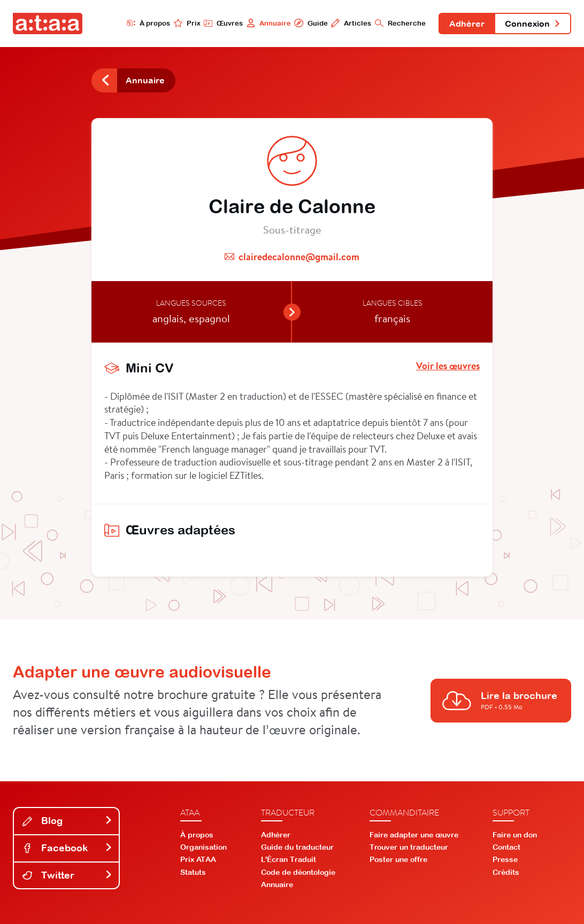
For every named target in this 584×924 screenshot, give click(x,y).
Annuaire (269, 23)
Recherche (400, 23)
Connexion (533, 24)
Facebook (67, 848)
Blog (67, 821)
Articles (351, 23)
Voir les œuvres (448, 366)
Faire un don (515, 835)
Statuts (193, 872)
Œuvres (223, 23)
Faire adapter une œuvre (414, 835)
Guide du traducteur (297, 847)
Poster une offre (398, 859)
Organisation (203, 847)
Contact (506, 847)
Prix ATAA (198, 859)
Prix (187, 23)
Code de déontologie (298, 872)
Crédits (506, 872)
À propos (148, 23)
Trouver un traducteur (409, 847)
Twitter (67, 875)
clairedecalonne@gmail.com (299, 257)
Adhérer (467, 24)
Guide (311, 23)
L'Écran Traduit (289, 859)
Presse (505, 859)
